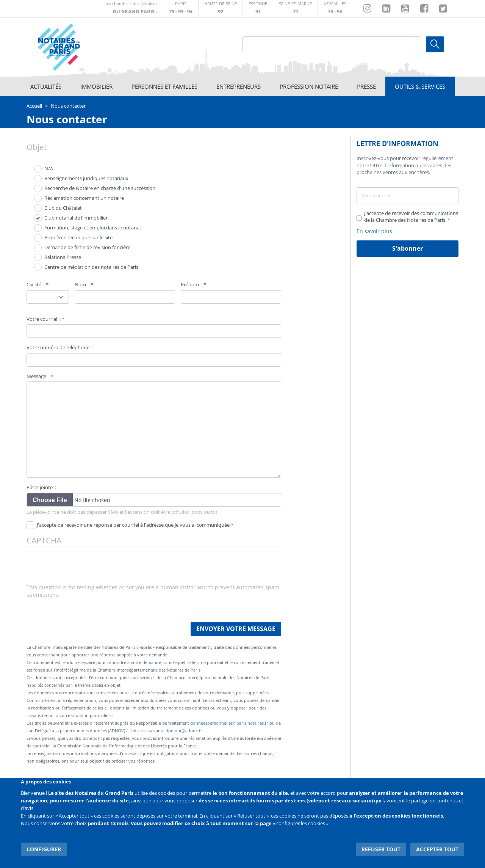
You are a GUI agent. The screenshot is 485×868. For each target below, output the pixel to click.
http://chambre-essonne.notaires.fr (258, 9)
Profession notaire (309, 86)
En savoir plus (374, 231)
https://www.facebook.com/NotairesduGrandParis (424, 9)
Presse (366, 86)
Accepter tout (437, 849)
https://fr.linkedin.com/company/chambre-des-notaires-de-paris (386, 9)
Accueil (34, 106)
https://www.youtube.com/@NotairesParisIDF (405, 9)
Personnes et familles (164, 86)
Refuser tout (381, 849)
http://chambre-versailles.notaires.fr (335, 9)
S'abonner (408, 248)
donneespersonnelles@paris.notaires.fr (229, 723)
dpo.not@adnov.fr (184, 731)
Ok (435, 44)
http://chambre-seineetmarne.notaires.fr (295, 9)
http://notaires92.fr (221, 9)
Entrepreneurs (239, 86)
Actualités (46, 86)
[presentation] (84, 569)
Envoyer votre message (236, 629)
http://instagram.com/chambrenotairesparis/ (367, 9)
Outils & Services (420, 86)
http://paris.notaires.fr (181, 9)
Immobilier (96, 86)
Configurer (44, 849)
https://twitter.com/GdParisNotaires (443, 9)
